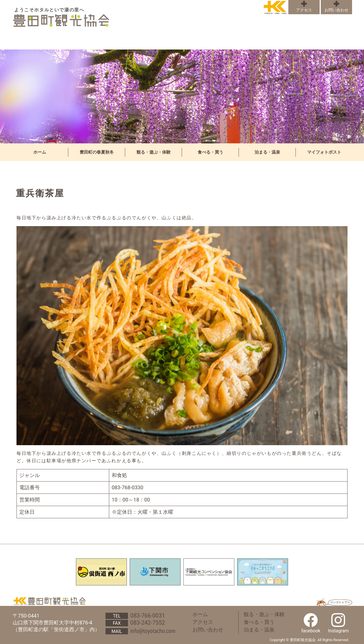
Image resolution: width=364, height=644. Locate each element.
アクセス (304, 10)
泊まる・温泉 (267, 152)
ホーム (40, 152)
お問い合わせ (336, 10)
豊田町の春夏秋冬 (97, 152)
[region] (182, 96)
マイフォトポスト (324, 152)
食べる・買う (210, 152)
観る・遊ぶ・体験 (154, 152)
